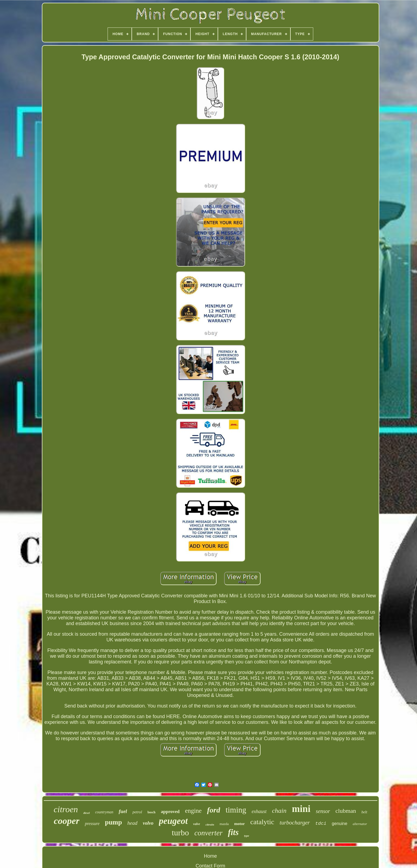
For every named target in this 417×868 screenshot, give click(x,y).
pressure (92, 824)
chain (279, 811)
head (132, 823)
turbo (180, 833)
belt (364, 812)
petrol (137, 812)
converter (208, 833)
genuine (339, 824)
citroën (210, 824)
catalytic (262, 822)
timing (236, 810)
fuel (123, 811)
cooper (67, 821)
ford (214, 810)
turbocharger (295, 823)
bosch (151, 812)
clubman (346, 811)
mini (301, 809)
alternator (360, 824)
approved (170, 812)
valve (197, 824)
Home (210, 856)
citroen (66, 809)
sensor (323, 811)
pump (113, 822)
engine (193, 811)
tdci (321, 824)
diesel (87, 813)
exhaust (259, 811)
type (247, 836)
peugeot (173, 821)
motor (239, 824)
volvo (148, 823)
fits (233, 832)
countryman (104, 812)
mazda (224, 824)
